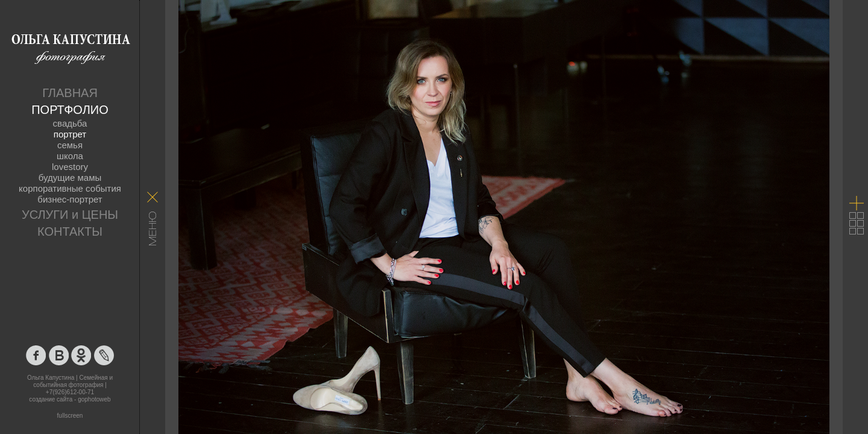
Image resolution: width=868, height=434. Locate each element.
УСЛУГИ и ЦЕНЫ (70, 215)
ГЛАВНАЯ (70, 93)
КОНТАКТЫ (70, 231)
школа (70, 156)
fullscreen (70, 416)
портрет (70, 134)
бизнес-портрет (70, 199)
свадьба (70, 123)
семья (70, 145)
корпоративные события (70, 188)
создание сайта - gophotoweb (70, 399)
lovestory (70, 167)
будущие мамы (70, 178)
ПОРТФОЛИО (70, 110)
